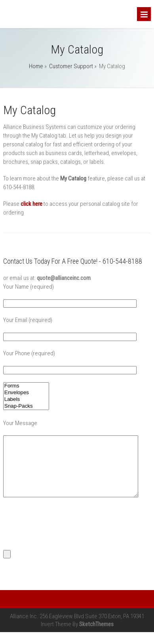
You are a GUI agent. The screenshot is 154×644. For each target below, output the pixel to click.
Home (36, 66)
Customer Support (71, 66)
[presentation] (63, 535)
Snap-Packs (26, 406)
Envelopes (26, 393)
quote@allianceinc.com (64, 278)
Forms (26, 386)
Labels (26, 400)
